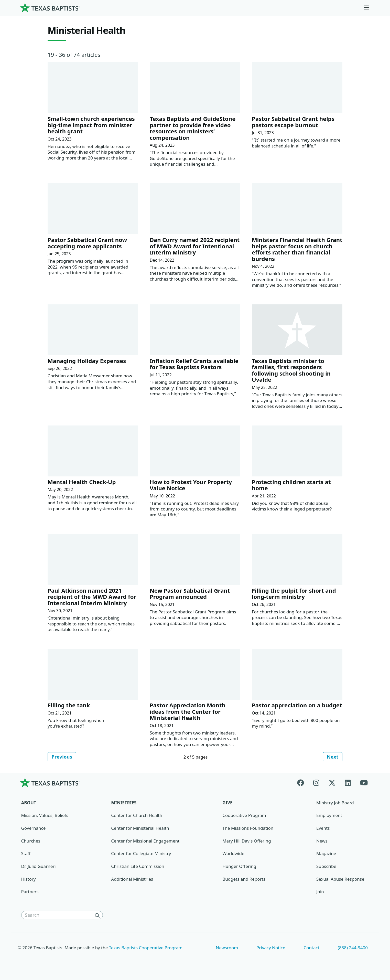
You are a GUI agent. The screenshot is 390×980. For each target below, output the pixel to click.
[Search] (98, 916)
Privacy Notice (271, 948)
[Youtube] (364, 783)
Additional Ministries (132, 879)
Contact (311, 948)
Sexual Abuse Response (340, 879)
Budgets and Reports (244, 879)
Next (332, 757)
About (29, 803)
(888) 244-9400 (353, 948)
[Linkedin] (348, 783)
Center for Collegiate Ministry (141, 854)
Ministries (124, 803)
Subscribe (326, 867)
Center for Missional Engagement (145, 841)
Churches (31, 841)
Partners (30, 892)
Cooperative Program (244, 816)
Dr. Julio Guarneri (39, 867)
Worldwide (233, 854)
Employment (329, 816)
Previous (62, 757)
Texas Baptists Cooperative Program (146, 948)
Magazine (326, 854)
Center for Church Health (137, 816)
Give (227, 803)
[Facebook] (303, 783)
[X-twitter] (332, 783)
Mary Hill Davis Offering (247, 841)
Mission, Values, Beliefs (45, 816)
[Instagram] (316, 783)
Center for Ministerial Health (140, 829)
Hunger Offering (239, 867)
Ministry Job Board (335, 803)
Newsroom (227, 948)
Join (320, 892)
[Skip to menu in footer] (366, 8)
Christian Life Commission (138, 867)
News (322, 841)
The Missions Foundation (248, 829)
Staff (26, 854)
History (29, 879)
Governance (34, 829)
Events (323, 829)
